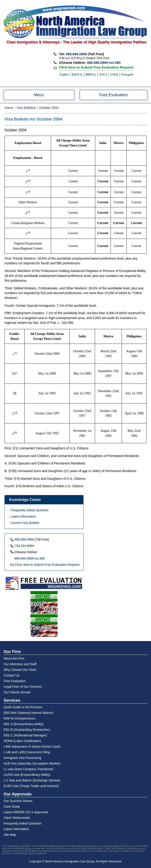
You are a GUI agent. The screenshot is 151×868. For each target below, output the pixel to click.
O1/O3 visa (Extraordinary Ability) (27, 775)
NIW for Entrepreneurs (19, 718)
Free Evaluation (114, 95)
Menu (39, 95)
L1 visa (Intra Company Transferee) (28, 769)
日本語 (114, 75)
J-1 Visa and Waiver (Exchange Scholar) (32, 780)
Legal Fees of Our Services (23, 687)
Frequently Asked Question (30, 510)
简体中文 (77, 75)
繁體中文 (91, 75)
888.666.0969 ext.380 (104, 63)
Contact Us (11, 675)
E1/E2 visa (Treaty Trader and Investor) (31, 786)
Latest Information (23, 516)
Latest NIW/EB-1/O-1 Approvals (26, 812)
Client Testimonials (17, 818)
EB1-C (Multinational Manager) (25, 735)
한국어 (103, 75)
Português (127, 75)
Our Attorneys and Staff (20, 664)
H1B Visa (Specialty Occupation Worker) (32, 763)
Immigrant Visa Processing (22, 758)
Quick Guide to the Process (23, 707)
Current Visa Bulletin (25, 523)
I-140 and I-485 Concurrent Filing (27, 752)
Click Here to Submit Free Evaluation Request (96, 67)
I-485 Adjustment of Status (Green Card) (32, 747)
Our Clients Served (17, 692)
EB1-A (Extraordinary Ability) (24, 724)
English (64, 75)
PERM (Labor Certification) (22, 741)
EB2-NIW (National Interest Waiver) (28, 713)
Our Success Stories (18, 801)
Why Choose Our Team (20, 670)
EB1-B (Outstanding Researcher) (27, 730)
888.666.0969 (76, 54)
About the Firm (14, 658)
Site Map (10, 835)
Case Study (12, 806)
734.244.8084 (24, 546)
